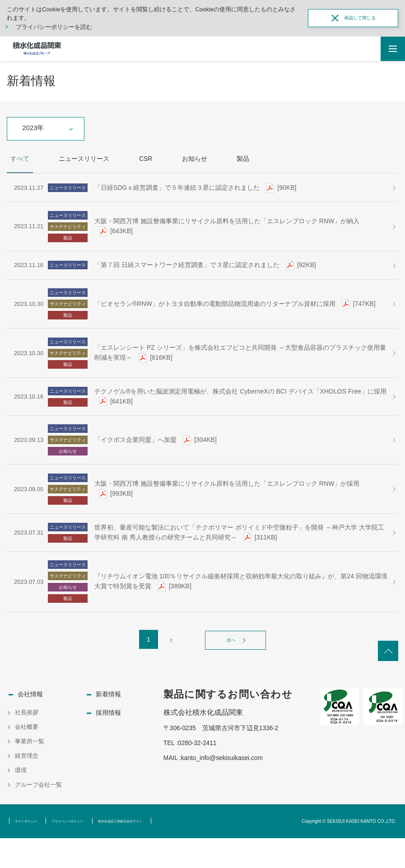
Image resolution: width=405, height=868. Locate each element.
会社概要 (27, 757)
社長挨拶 (27, 743)
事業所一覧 (30, 772)
